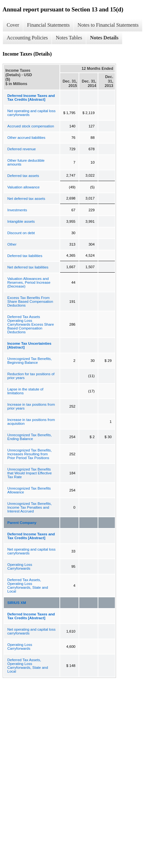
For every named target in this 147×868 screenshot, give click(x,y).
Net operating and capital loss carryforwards (31, 113)
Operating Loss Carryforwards (20, 566)
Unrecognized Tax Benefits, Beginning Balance (30, 361)
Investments (17, 210)
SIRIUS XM (17, 603)
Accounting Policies (27, 38)
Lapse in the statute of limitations (25, 391)
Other (12, 244)
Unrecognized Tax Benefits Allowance (29, 490)
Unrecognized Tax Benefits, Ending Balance (30, 437)
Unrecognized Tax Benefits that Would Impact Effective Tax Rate (30, 473)
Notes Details (104, 38)
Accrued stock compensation (31, 126)
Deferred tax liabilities (25, 256)
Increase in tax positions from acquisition (31, 422)
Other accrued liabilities (26, 138)
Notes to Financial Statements (108, 25)
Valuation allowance (23, 187)
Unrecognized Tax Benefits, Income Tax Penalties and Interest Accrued (30, 507)
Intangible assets (21, 221)
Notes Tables (69, 38)
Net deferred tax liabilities (28, 267)
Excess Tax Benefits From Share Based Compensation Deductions (30, 302)
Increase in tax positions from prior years (31, 406)
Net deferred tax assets (26, 199)
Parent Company (22, 523)
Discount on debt (21, 233)
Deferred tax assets (23, 176)
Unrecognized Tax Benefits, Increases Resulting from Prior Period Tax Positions (30, 454)
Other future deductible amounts (26, 162)
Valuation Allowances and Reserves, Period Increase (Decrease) (29, 282)
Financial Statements (48, 25)
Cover (13, 25)
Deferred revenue (22, 149)
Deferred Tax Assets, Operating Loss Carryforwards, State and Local (28, 586)
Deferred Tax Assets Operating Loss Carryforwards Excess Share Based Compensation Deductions (31, 324)
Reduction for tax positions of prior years (31, 376)
